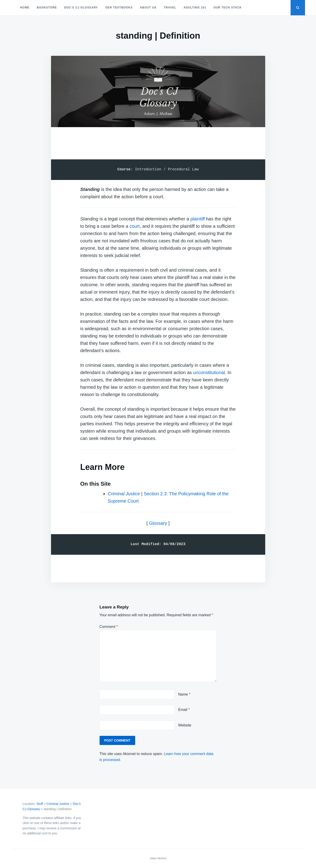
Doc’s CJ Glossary (81, 8)
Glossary (158, 523)
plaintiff (198, 219)
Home (25, 8)
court (135, 226)
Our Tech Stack (228, 8)
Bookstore (47, 8)
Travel (170, 8)
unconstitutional (209, 372)
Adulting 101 (195, 8)
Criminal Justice (124, 494)
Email (184, 710)
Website (185, 725)
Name (184, 694)
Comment (109, 627)
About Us (148, 8)
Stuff (40, 804)
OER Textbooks (119, 8)
